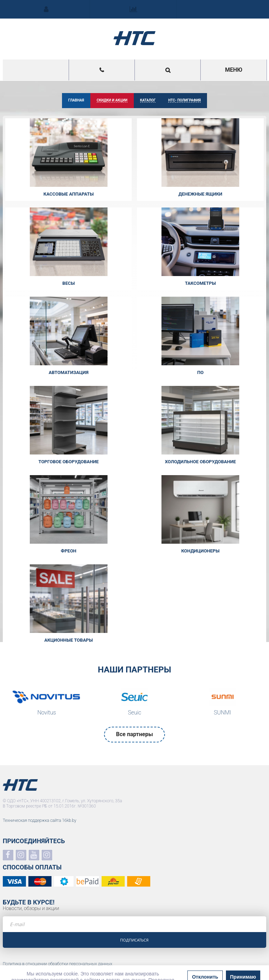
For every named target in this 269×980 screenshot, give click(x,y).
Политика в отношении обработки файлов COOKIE (51, 975)
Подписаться (134, 940)
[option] (47, 704)
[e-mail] (135, 924)
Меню (233, 70)
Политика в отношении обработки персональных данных (58, 964)
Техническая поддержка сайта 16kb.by (40, 820)
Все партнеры (134, 734)
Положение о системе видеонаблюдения (42, 970)
